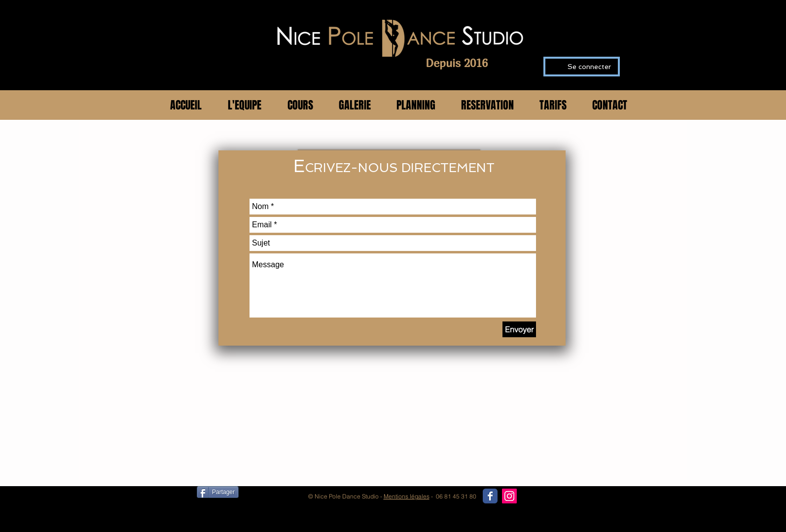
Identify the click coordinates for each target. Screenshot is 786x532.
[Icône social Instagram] (509, 496)
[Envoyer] (519, 329)
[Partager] (218, 492)
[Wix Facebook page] (490, 496)
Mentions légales (407, 496)
